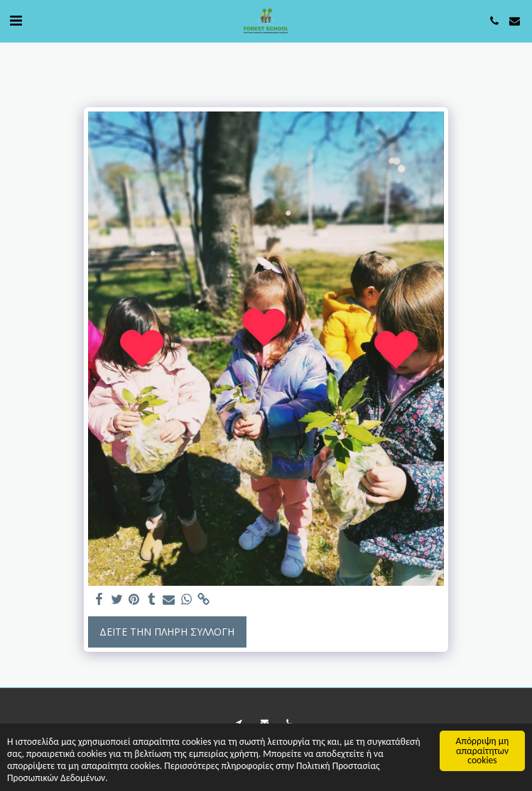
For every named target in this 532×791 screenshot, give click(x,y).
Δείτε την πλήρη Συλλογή (167, 632)
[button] (16, 20)
